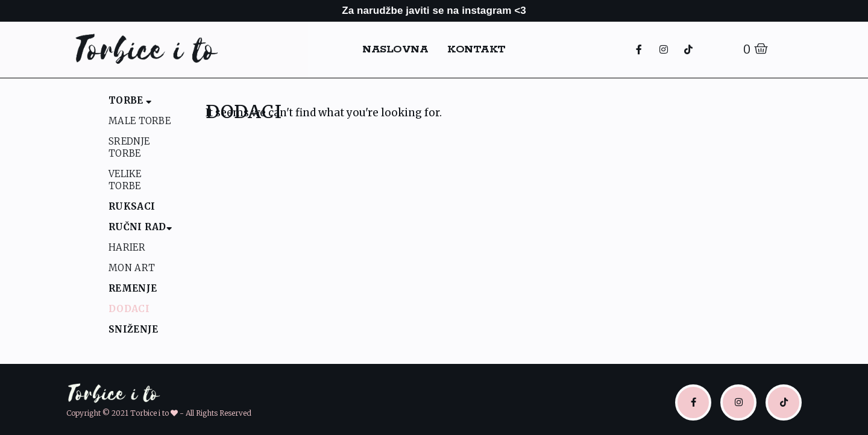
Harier (127, 247)
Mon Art (132, 268)
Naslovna (395, 49)
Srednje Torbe (129, 147)
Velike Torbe (125, 180)
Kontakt (476, 49)
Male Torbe (140, 121)
